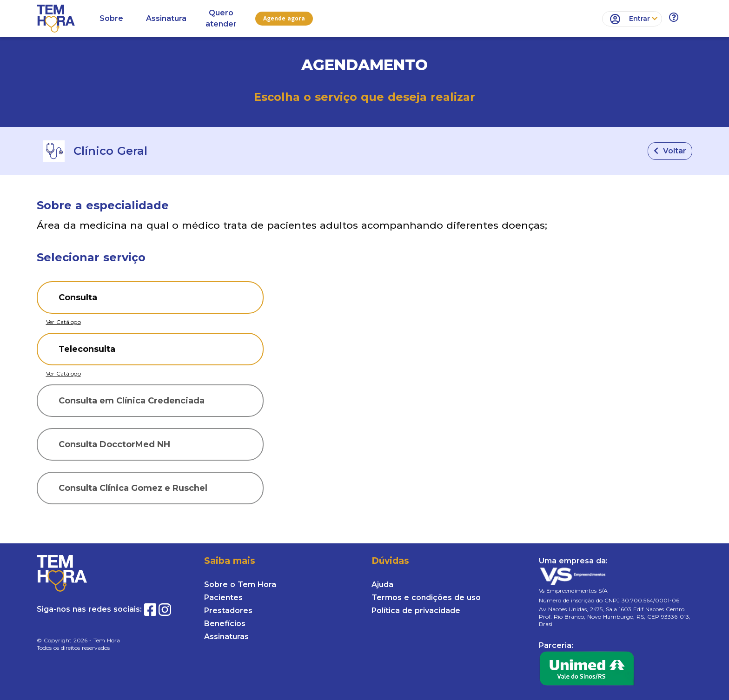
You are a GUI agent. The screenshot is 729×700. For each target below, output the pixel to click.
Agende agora (284, 18)
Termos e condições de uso (426, 598)
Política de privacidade (416, 611)
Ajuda (382, 584)
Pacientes (223, 598)
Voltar (670, 151)
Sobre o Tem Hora (240, 584)
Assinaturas (226, 637)
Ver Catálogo (63, 322)
